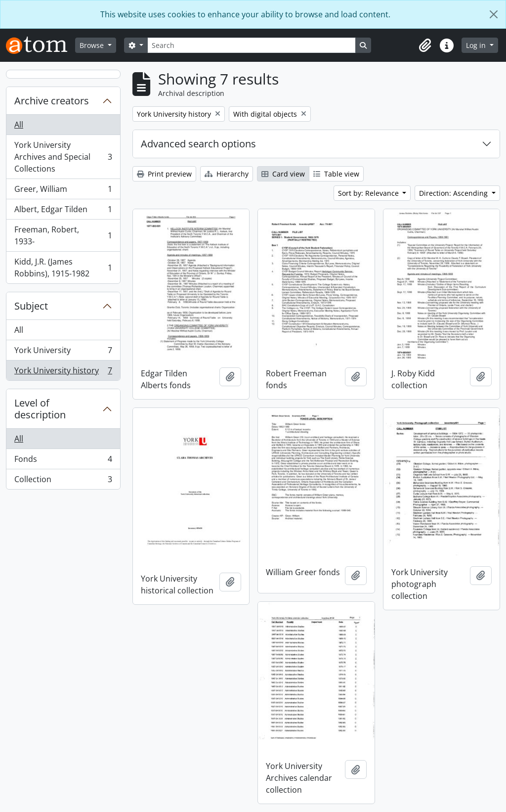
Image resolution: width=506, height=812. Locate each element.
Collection (63, 481)
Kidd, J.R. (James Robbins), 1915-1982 (63, 268)
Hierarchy (227, 174)
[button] (425, 45)
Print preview (164, 174)
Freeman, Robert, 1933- (63, 235)
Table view (336, 174)
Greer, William (63, 191)
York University (63, 352)
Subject (31, 306)
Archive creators (52, 101)
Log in (477, 45)
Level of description (40, 409)
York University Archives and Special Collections (63, 157)
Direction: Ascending (454, 193)
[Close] (494, 14)
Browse (93, 45)
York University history (63, 372)
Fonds (63, 461)
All (19, 125)
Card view (283, 174)
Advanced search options (198, 144)
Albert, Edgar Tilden (63, 211)
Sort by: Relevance (369, 193)
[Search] (252, 45)
